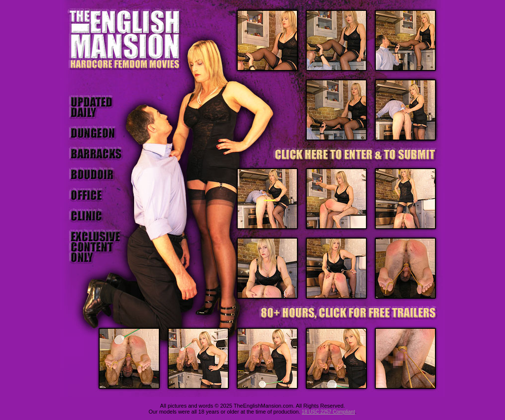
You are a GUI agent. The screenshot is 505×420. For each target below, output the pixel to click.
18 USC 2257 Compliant (328, 412)
